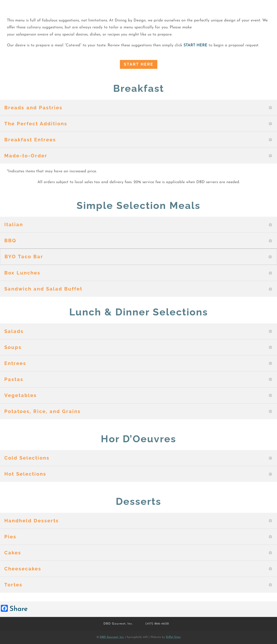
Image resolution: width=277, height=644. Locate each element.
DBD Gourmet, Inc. (118, 624)
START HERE (195, 45)
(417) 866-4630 (157, 624)
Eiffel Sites (173, 637)
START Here (139, 64)
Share (19, 609)
